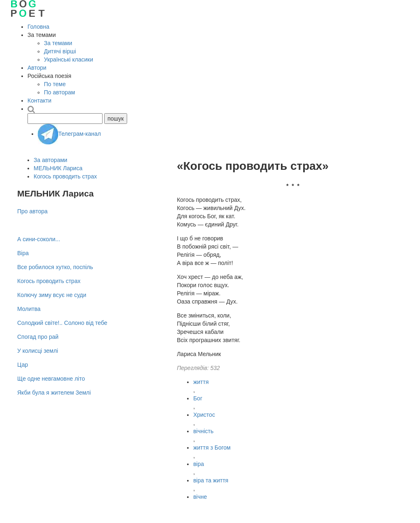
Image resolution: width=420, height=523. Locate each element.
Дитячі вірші (60, 51)
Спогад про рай (38, 337)
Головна (38, 27)
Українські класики (68, 59)
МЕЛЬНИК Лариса (58, 168)
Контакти (39, 100)
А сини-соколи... (39, 239)
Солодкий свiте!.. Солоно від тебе (62, 323)
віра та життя (211, 480)
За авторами (50, 160)
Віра (23, 253)
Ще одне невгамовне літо (51, 379)
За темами (58, 43)
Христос (204, 415)
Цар (23, 365)
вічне (200, 497)
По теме (55, 84)
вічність (203, 431)
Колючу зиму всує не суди (52, 295)
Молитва (29, 309)
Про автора (32, 211)
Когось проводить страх (65, 176)
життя (201, 382)
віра (199, 464)
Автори (37, 68)
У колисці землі (38, 351)
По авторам (59, 92)
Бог (198, 398)
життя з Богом (212, 448)
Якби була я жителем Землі (54, 393)
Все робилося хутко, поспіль (55, 267)
